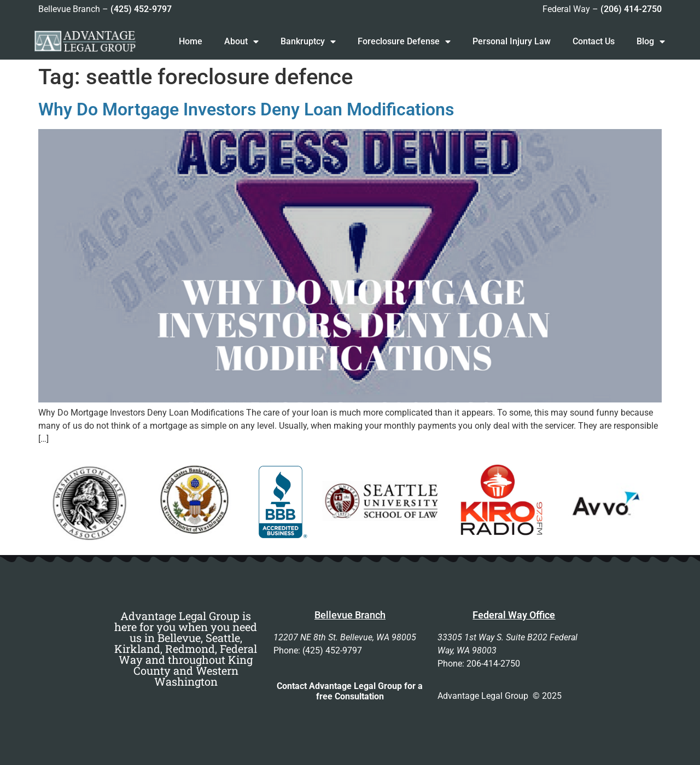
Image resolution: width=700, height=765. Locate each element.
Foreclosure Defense (404, 42)
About (241, 42)
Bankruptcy (308, 42)
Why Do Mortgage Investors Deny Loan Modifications (246, 109)
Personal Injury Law (512, 41)
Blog (651, 42)
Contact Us (594, 41)
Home (191, 41)
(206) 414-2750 (631, 9)
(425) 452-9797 (141, 9)
